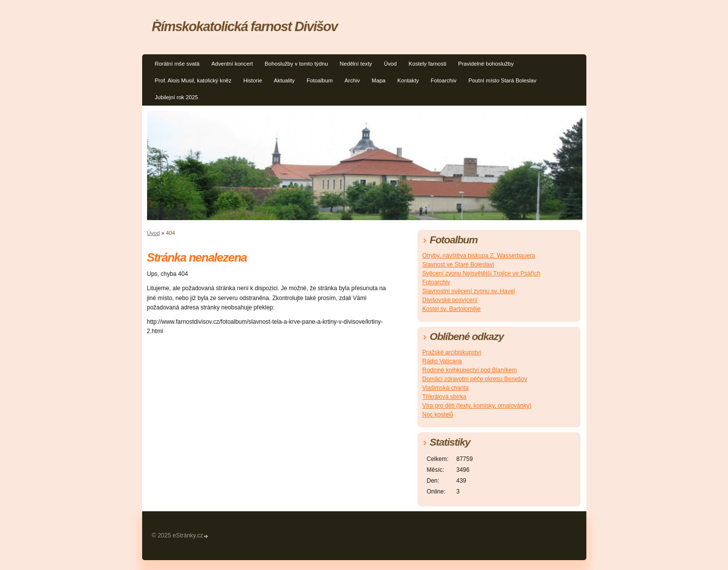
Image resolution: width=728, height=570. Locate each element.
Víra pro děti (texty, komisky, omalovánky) (477, 406)
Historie (253, 80)
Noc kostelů (438, 415)
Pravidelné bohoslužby (486, 64)
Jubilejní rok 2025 (177, 97)
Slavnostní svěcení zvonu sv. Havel (469, 291)
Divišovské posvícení (450, 300)
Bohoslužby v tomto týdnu (296, 64)
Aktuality (284, 80)
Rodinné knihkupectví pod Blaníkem (470, 370)
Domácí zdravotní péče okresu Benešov (475, 379)
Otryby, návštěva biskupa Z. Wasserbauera (479, 256)
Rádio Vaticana (442, 361)
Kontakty (408, 80)
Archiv (352, 80)
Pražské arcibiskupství (452, 352)
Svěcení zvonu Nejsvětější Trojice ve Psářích (481, 273)
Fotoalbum (320, 80)
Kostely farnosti (427, 64)
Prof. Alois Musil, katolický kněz (193, 80)
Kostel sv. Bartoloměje (452, 309)
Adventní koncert (232, 64)
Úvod (390, 64)
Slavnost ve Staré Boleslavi (458, 265)
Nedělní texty (356, 64)
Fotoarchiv (444, 80)
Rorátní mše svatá (177, 64)
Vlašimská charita (446, 388)
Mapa (379, 80)
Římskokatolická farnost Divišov (245, 26)
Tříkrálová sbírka (444, 397)
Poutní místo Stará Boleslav (502, 80)
